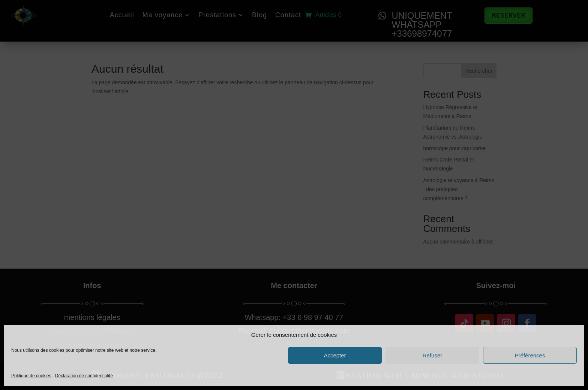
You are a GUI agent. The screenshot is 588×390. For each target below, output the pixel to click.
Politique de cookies (31, 376)
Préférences (530, 355)
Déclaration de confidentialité (84, 376)
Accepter (335, 355)
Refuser (433, 355)
